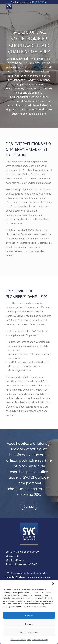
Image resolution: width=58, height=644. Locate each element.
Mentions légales (15, 560)
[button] (53, 584)
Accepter (29, 615)
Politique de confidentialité (38, 639)
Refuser (29, 624)
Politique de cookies (18, 639)
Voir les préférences (29, 632)
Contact (29, 506)
